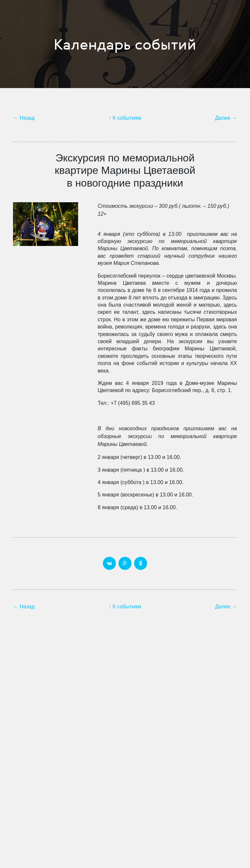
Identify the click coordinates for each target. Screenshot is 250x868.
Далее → (226, 118)
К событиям (127, 118)
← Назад (24, 118)
